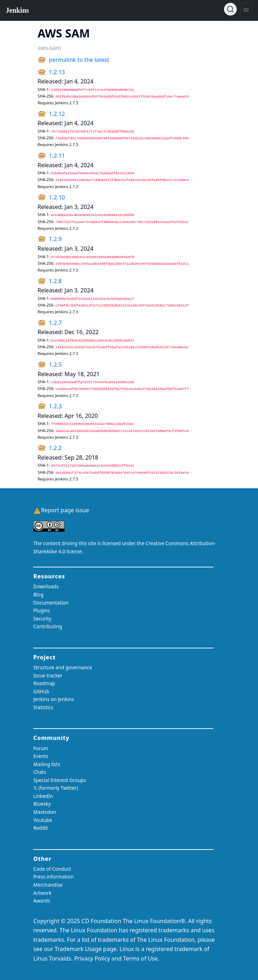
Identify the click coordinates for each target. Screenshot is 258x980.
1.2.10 (57, 197)
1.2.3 (55, 406)
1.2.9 (55, 239)
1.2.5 (55, 364)
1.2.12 (57, 114)
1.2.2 (55, 448)
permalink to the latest (79, 60)
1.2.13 (57, 72)
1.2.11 (57, 156)
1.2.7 (55, 323)
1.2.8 (55, 281)
